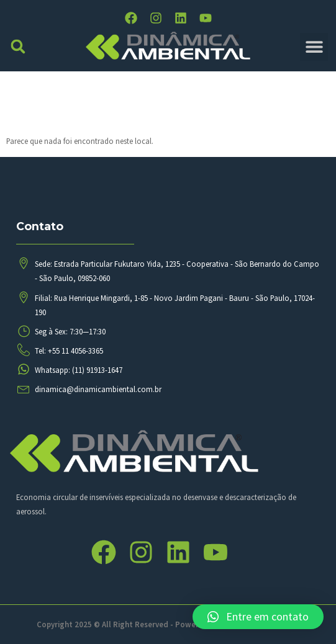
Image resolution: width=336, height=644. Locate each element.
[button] (18, 47)
